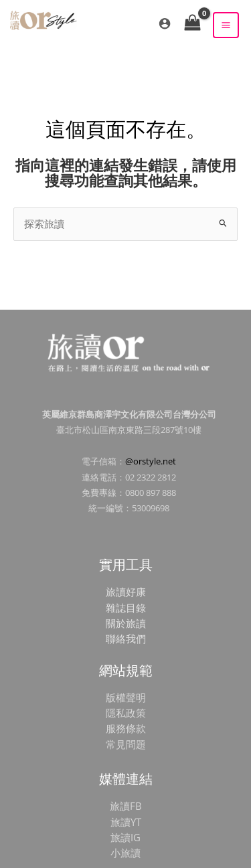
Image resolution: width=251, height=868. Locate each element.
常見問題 (126, 744)
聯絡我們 (126, 638)
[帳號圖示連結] (165, 23)
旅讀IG (125, 837)
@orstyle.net (151, 461)
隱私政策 (126, 713)
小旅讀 (125, 853)
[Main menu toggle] (226, 25)
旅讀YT (126, 822)
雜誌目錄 (126, 608)
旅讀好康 (126, 592)
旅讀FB (126, 806)
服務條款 (126, 728)
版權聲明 (126, 697)
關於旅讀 (126, 623)
